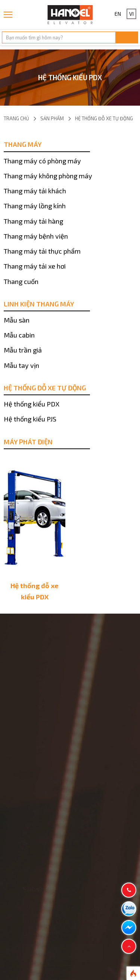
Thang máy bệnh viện (36, 236)
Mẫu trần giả (23, 350)
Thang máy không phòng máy (48, 176)
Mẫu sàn (17, 320)
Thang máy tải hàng (33, 221)
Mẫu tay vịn (21, 365)
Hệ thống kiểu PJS (30, 419)
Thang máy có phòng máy (42, 161)
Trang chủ (16, 118)
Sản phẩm (52, 118)
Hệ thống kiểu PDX (32, 404)
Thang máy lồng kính (35, 206)
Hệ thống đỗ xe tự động (104, 118)
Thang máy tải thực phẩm (42, 251)
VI (131, 14)
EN (118, 14)
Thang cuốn (21, 281)
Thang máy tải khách (35, 191)
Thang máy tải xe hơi (35, 266)
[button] (129, 946)
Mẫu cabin (19, 335)
